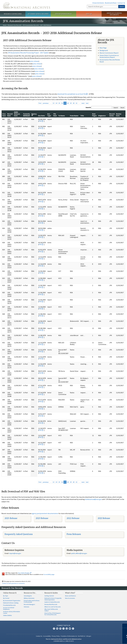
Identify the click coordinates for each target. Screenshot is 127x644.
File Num (55, 115)
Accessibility (47, 636)
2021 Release (104, 518)
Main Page (103, 48)
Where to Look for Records (53, 607)
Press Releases (74, 534)
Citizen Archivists (98, 3)
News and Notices (70, 596)
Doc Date (41, 116)
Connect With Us (64, 625)
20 (74, 103)
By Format (6, 598)
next (83, 103)
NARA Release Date (17, 114)
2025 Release (11, 518)
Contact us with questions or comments (13, 583)
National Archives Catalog (11, 603)
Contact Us (121, 3)
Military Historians (29, 598)
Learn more (109, 640)
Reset (122, 108)
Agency (34, 115)
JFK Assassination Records (31, 25)
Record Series (112, 115)
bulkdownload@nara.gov (93, 499)
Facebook (54, 629)
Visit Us (89, 14)
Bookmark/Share (111, 3)
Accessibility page (49, 574)
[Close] (125, 626)
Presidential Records (9, 605)
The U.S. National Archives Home (26, 6)
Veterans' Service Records (38, 14)
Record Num (10, 115)
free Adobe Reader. (25, 573)
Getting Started (49, 596)
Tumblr (63, 629)
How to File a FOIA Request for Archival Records (52, 614)
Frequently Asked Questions (19, 534)
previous (46, 103)
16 (62, 103)
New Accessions (70, 598)
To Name (62, 116)
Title (82, 116)
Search (122, 7)
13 (53, 103)
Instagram (60, 629)
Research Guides (51, 593)
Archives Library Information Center (12, 612)
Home (5, 25)
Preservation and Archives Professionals (32, 601)
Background (104, 50)
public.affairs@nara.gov (79, 553)
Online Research (10, 593)
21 (76, 103)
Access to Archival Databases (9, 608)
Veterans (26, 607)
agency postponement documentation (45, 513)
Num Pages (94, 115)
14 (56, 103)
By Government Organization (12, 601)
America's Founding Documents (114, 14)
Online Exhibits (7, 615)
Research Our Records (13, 14)
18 (68, 103)
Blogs (70, 629)
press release (34, 61)
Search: (88, 107)
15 (59, 103)
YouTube (67, 629)
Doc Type (49, 115)
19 (71, 103)
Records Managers (29, 604)
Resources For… (30, 593)
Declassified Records (51, 604)
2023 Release (42, 518)
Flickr (73, 629)
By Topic (6, 596)
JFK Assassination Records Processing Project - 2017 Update (28, 53)
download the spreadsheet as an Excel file (72, 94)
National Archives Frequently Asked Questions (53, 599)
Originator (102, 116)
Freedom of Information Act (69, 636)
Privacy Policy (56, 636)
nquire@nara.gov (15, 553)
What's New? (70, 593)
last (87, 103)
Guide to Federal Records (52, 602)
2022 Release (73, 518)
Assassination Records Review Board (110, 61)
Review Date (119, 115)
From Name (74, 116)
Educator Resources (63, 14)
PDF (40, 121)
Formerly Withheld (26, 115)
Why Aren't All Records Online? (51, 610)
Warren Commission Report (109, 53)
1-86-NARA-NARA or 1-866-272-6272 (64, 641)
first (40, 103)
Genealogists (28, 596)
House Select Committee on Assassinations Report (109, 56)
